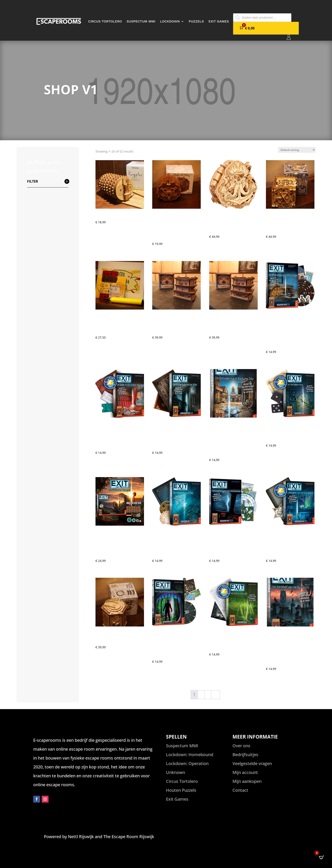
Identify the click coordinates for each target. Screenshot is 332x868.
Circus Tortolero (105, 21)
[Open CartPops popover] (321, 857)
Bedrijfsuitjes (245, 755)
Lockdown (170, 21)
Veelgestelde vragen (252, 763)
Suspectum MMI (141, 21)
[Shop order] (297, 150)
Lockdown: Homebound (190, 755)
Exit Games (219, 21)
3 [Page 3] (208, 695)
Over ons (241, 746)
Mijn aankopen (247, 781)
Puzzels (196, 21)
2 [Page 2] (201, 695)
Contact (240, 790)
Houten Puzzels (181, 790)
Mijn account (245, 772)
